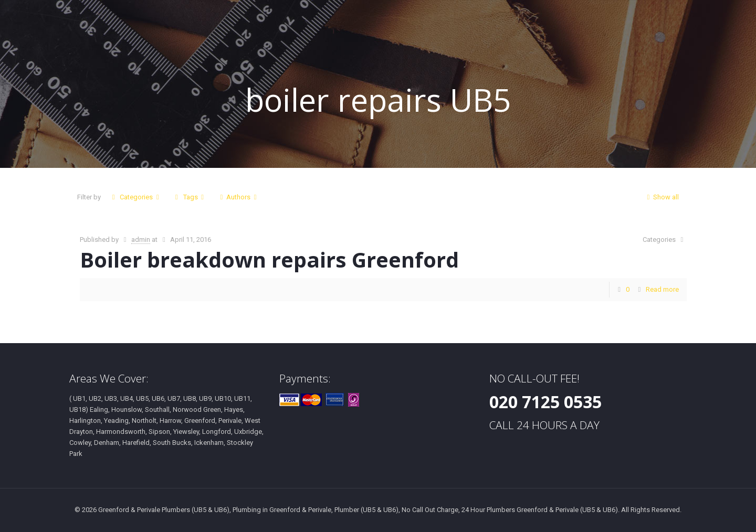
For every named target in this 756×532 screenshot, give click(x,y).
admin (141, 240)
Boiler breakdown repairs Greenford (269, 259)
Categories (135, 197)
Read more (662, 289)
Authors (238, 197)
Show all (661, 197)
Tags (189, 197)
